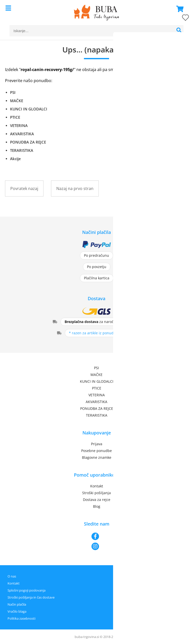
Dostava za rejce (97, 500)
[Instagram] (96, 546)
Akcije (15, 159)
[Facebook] (96, 536)
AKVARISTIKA (22, 134)
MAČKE (17, 101)
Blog (97, 506)
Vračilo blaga (17, 611)
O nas (12, 576)
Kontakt (97, 486)
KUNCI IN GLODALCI (29, 109)
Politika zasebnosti (21, 618)
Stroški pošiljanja (96, 493)
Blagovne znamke (97, 457)
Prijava (97, 444)
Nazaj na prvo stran (75, 188)
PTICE (15, 117)
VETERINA (19, 125)
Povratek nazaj (24, 188)
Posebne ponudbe (96, 451)
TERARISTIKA (22, 150)
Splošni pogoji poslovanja (27, 590)
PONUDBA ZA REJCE (28, 142)
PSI (13, 92)
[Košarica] (178, 9)
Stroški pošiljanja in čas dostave (31, 597)
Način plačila (17, 604)
